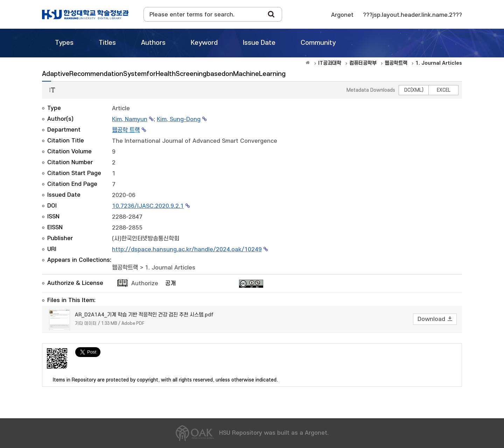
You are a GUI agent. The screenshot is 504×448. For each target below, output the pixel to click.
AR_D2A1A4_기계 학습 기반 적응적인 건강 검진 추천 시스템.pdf (144, 315)
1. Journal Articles (170, 268)
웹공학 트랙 (126, 130)
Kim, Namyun (130, 119)
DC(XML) (414, 90)
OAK (85, 14)
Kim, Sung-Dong (179, 119)
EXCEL (444, 90)
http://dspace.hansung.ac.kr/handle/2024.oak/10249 (187, 250)
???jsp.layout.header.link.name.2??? (412, 15)
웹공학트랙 (125, 268)
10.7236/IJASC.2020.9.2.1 (148, 206)
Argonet (342, 15)
